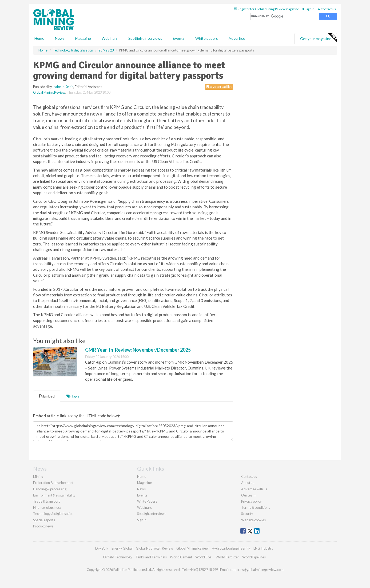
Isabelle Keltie (63, 87)
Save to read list (219, 87)
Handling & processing (50, 489)
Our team (248, 495)
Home (39, 38)
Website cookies (253, 520)
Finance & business (47, 507)
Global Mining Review (49, 92)
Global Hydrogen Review (154, 548)
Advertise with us (254, 489)
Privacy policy (251, 501)
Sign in (308, 9)
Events (179, 38)
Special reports (44, 520)
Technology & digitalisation (53, 514)
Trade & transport (46, 501)
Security (247, 514)
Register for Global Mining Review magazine (266, 9)
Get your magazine (319, 38)
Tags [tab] (73, 396)
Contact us (327, 9)
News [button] (60, 38)
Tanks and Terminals (151, 557)
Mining (38, 476)
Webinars (110, 38)
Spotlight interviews (145, 38)
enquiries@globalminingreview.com (257, 570)
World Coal (204, 557)
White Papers (147, 501)
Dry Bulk (102, 548)
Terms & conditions (256, 507)
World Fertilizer (227, 557)
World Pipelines (254, 557)
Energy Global (122, 548)
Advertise (237, 38)
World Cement (181, 557)
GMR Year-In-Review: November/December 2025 (138, 350)
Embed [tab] (47, 396)
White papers (207, 38)
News (141, 489)
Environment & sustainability (54, 495)
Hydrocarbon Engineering (231, 548)
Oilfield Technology (118, 557)
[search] (282, 17)
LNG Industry (263, 548)
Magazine (83, 38)
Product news (43, 526)
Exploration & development (53, 483)
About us (248, 483)
